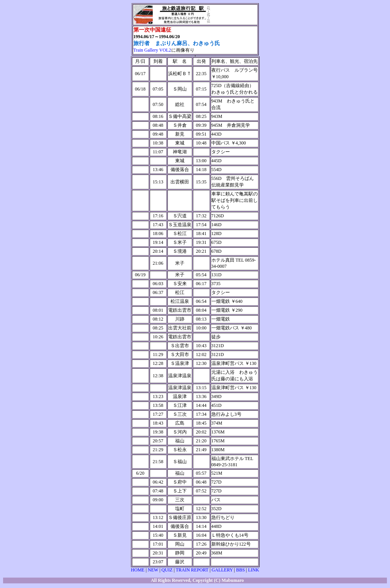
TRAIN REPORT (192, 570)
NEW (153, 570)
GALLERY (222, 570)
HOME (138, 570)
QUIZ (167, 570)
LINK (254, 570)
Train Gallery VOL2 (152, 50)
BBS (241, 570)
